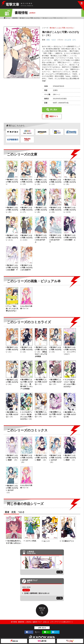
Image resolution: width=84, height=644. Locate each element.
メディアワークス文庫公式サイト (62, 622)
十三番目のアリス (67, 541)
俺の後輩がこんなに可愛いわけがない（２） (55, 382)
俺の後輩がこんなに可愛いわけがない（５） (55, 414)
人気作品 (28, 622)
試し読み (54, 110)
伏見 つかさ (51, 40)
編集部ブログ (37, 622)
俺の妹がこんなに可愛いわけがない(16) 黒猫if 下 (12, 268)
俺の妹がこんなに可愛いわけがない (30, 18)
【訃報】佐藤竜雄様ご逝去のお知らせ (36, 593)
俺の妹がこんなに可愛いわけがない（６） (12, 210)
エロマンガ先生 (31, 541)
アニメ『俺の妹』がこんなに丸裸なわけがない (12, 308)
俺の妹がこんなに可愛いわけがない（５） (70, 182)
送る (48, 632)
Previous (23, 562)
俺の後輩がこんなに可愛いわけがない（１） (41, 382)
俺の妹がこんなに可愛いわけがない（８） (41, 210)
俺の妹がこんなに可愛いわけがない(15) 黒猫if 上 (70, 237)
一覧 (60, 572)
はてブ (56, 632)
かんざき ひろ (70, 40)
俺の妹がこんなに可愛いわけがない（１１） (12, 238)
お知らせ (46, 622)
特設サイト (54, 116)
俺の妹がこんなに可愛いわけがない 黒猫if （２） (41, 458)
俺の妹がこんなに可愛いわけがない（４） (55, 182)
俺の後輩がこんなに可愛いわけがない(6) (70, 414)
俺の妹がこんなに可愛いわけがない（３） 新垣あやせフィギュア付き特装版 (41, 352)
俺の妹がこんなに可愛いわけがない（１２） (26, 238)
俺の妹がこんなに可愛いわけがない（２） (26, 182)
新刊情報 (14, 622)
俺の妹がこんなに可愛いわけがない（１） (12, 350)
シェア (30, 632)
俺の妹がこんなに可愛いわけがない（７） (26, 210)
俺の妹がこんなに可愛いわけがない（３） (41, 182)
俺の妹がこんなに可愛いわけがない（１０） (70, 210)
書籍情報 (15, 18)
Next (61, 562)
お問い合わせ (42, 628)
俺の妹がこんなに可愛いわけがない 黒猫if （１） (70, 458)
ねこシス (46, 541)
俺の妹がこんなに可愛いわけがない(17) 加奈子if (26, 268)
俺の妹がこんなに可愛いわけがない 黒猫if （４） (12, 458)
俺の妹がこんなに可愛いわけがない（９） (55, 210)
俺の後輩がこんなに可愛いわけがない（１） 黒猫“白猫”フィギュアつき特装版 (26, 384)
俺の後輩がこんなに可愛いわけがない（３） (12, 414)
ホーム (8, 18)
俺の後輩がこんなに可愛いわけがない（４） (41, 414)
